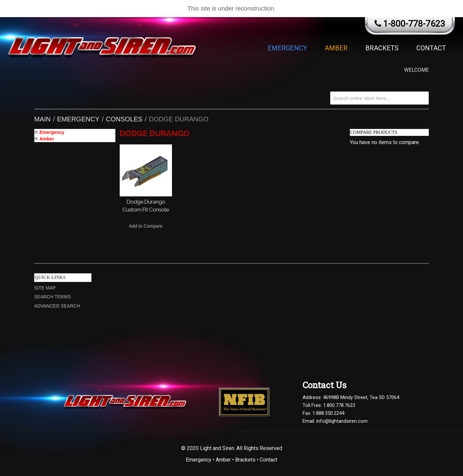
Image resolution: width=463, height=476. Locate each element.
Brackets (382, 48)
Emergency (287, 48)
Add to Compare (146, 226)
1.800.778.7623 (339, 405)
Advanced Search (57, 306)
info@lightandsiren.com (342, 421)
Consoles (124, 119)
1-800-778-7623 (414, 24)
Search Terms (52, 297)
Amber (336, 48)
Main (42, 119)
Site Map (45, 288)
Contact (431, 48)
